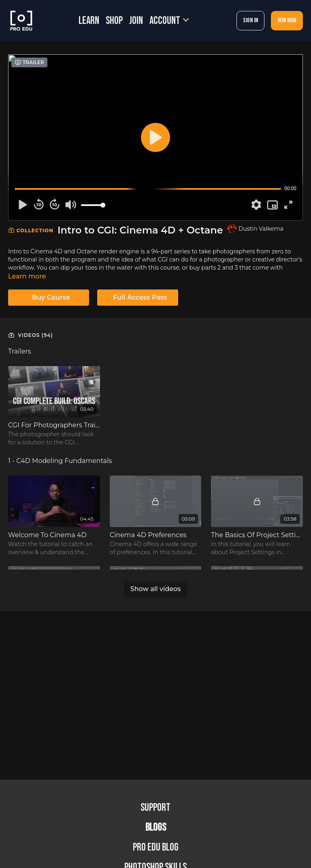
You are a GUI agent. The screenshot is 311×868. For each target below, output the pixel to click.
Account (169, 21)
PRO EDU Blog (156, 848)
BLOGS (156, 828)
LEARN (89, 21)
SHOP (114, 21)
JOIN (136, 21)
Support (155, 808)
